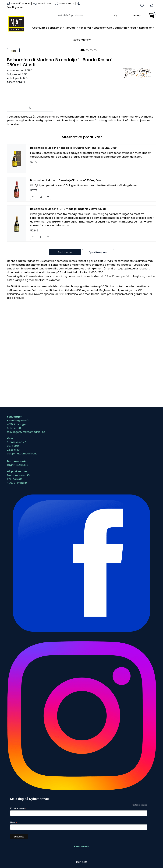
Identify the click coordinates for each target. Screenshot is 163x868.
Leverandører (81, 40)
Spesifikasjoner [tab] (98, 355)
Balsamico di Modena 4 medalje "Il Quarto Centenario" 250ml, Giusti (74, 251)
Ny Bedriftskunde (19, 3)
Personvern (81, 846)
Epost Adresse (18, 809)
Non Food (130, 28)
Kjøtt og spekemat (51, 28)
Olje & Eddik (114, 28)
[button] (83, 153)
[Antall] (30, 211)
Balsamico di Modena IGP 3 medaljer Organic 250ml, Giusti (68, 312)
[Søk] (86, 16)
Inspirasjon (145, 28)
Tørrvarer (71, 28)
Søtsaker (99, 28)
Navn (14, 822)
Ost (35, 28)
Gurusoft (82, 862)
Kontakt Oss (43, 3)
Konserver (85, 28)
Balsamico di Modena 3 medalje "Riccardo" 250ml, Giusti (67, 284)
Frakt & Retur (65, 3)
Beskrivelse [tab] (65, 355)
